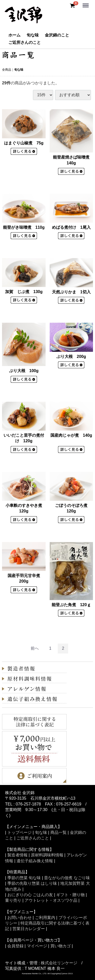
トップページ (20, 832)
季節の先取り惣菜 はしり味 (32, 883)
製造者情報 (17, 855)
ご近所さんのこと (25, 42)
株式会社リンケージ (59, 963)
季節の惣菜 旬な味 (24, 878)
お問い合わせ (20, 917)
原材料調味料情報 (47, 855)
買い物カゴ (61, 946)
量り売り (13, 900)
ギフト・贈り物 (70, 895)
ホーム (14, 35)
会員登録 (15, 946)
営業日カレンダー (29, 929)
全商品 (7, 70)
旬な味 (33, 35)
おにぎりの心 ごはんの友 (30, 895)
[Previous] (35, 649)
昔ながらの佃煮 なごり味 (67, 878)
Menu (86, 3)
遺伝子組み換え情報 (35, 861)
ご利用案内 (45, 917)
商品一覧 (59, 832)
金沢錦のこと (57, 35)
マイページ (37, 946)
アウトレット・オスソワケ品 (51, 900)
